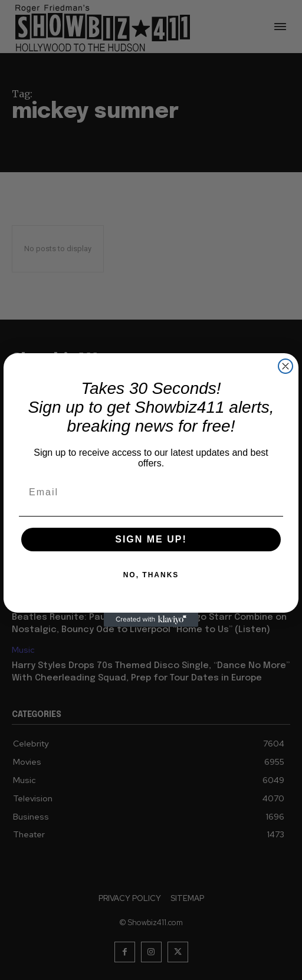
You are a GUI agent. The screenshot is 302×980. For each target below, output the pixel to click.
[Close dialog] (285, 366)
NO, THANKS (151, 575)
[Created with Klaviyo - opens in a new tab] (151, 620)
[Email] (151, 492)
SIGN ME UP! (151, 539)
